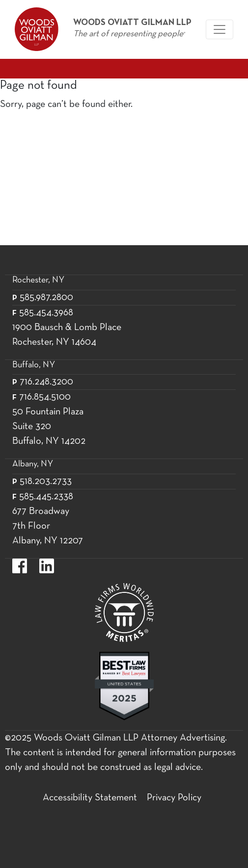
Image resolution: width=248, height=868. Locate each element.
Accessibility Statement (90, 798)
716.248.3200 (46, 382)
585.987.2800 (46, 298)
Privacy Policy (174, 798)
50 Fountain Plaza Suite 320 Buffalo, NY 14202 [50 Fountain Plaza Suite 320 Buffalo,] (49, 427)
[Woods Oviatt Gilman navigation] (220, 29)
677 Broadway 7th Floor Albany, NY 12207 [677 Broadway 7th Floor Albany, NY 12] (48, 526)
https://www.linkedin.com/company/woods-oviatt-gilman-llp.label (47, 566)
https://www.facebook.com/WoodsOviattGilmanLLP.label (20, 566)
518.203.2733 (46, 482)
